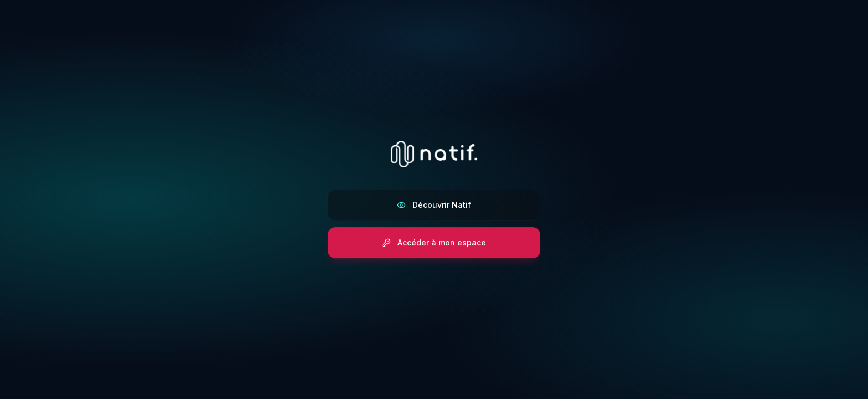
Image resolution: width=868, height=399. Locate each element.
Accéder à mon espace (434, 243)
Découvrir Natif (434, 205)
